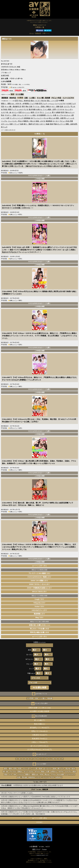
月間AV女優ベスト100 (39, 708)
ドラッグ (16, 124)
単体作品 (13, 98)
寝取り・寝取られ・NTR (10, 104)
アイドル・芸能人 (39, 107)
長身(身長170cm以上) (39, 739)
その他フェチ (71, 104)
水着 (55, 115)
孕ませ (21, 121)
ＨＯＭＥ (39, 822)
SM (32, 118)
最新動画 (5, 98)
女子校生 (4, 109)
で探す (39, 573)
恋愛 (71, 121)
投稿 (51, 124)
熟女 (3, 115)
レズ (10, 774)
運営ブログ (36, 849)
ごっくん (48, 112)
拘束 (37, 104)
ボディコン (5, 124)
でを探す (39, 577)
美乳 (23, 107)
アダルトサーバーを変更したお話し (21, 793)
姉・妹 (9, 112)
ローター (56, 121)
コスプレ (67, 107)
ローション (26, 112)
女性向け (59, 777)
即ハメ (67, 118)
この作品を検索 (39, 179)
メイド (3, 118)
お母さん (54, 772)
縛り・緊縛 (28, 124)
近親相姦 (27, 118)
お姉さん (39, 109)
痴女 (32, 101)
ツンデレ (4, 121)
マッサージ (14, 118)
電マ (53, 112)
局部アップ (12, 109)
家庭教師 (49, 121)
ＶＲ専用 (30, 698)
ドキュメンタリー (23, 115)
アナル (53, 774)
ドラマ (37, 112)
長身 (40, 769)
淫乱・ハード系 (52, 101)
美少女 (44, 101)
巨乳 (16, 101)
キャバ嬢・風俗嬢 (43, 98)
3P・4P (22, 104)
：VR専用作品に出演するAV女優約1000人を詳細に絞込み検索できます (32, 785)
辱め (27, 107)
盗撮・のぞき (40, 121)
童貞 (30, 109)
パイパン (49, 115)
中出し (21, 101)
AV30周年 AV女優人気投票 (39, 711)
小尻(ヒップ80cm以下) (39, 742)
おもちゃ (67, 115)
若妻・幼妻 (60, 118)
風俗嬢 (50, 698)
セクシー (71, 112)
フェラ (32, 104)
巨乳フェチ (43, 104)
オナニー (15, 112)
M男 (8, 118)
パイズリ (38, 101)
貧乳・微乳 (8, 769)
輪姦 (48, 124)
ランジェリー (38, 118)
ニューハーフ (70, 774)
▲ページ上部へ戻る (39, 566)
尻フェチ (4, 127)
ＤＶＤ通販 (20, 94)
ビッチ (21, 118)
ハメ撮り (32, 98)
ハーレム (51, 104)
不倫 (66, 112)
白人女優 (60, 774)
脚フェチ (61, 769)
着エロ (33, 121)
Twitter (44, 849)
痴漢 (32, 112)
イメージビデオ (68, 98)
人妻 (72, 115)
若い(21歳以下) (40, 720)
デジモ (26, 109)
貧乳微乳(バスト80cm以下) (39, 728)
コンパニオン (13, 121)
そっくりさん (29, 772)
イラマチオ (60, 109)
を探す (40, 603)
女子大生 (36, 124)
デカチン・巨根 (10, 115)
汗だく (42, 112)
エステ (3, 112)
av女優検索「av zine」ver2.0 (39, 847)
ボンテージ (61, 124)
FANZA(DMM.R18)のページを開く (39, 176)
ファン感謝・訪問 (49, 109)
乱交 (20, 107)
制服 (34, 109)
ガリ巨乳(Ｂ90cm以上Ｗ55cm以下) (39, 750)
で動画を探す (39, 592)
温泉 (62, 107)
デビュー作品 (56, 98)
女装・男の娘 (22, 777)
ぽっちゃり (47, 769)
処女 (73, 769)
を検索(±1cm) (40, 625)
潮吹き (49, 107)
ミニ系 (35, 769)
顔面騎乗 (42, 115)
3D (38, 115)
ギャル (46, 118)
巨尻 (20, 112)
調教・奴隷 (70, 124)
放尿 (22, 124)
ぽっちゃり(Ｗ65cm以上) (39, 746)
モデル (61, 772)
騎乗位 (27, 104)
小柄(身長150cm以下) (39, 735)
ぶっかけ (20, 109)
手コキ (73, 107)
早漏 (55, 124)
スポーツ (42, 124)
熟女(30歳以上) (40, 724)
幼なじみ (52, 118)
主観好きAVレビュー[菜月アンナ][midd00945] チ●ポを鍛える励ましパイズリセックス (39, 797)
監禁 (62, 112)
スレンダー (69, 109)
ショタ (72, 118)
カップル (60, 115)
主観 (26, 98)
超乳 (76, 124)
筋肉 (55, 769)
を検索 (39, 629)
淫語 (3, 107)
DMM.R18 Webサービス (42, 855)
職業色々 (27, 121)
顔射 (11, 124)
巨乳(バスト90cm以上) (39, 731)
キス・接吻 (55, 107)
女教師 (58, 112)
